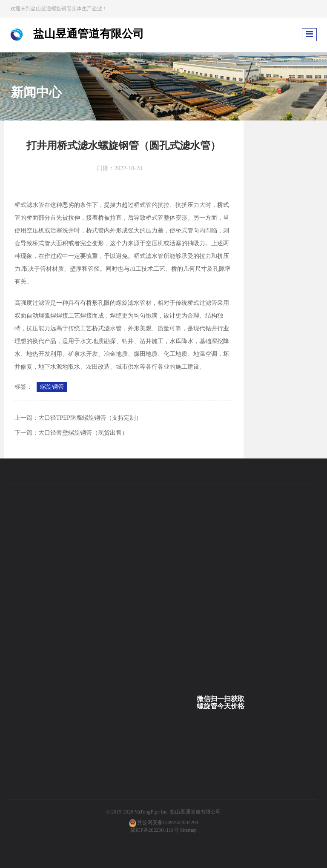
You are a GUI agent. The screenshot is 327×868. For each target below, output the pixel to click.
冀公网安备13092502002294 (168, 822)
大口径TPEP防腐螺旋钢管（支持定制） (90, 418)
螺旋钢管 (52, 387)
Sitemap (188, 830)
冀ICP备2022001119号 (155, 830)
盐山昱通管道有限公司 (195, 812)
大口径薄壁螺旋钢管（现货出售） (83, 433)
